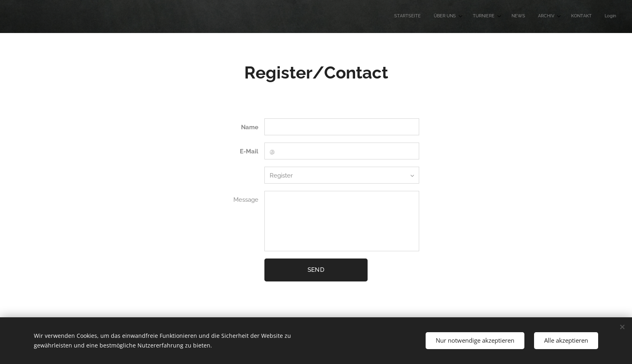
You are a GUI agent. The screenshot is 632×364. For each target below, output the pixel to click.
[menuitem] (529, 17)
